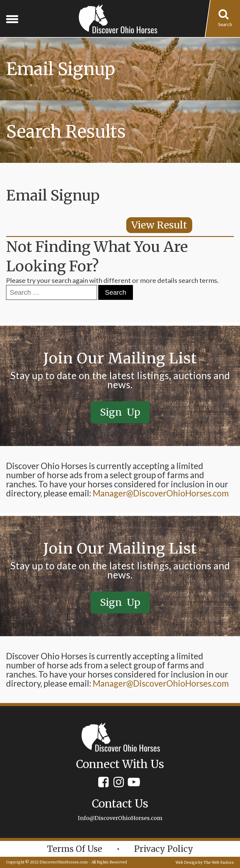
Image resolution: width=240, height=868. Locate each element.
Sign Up (120, 412)
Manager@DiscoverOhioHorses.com (161, 493)
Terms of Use (75, 849)
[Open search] (225, 19)
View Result (159, 225)
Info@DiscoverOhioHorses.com (120, 818)
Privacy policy (164, 849)
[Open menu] (12, 19)
